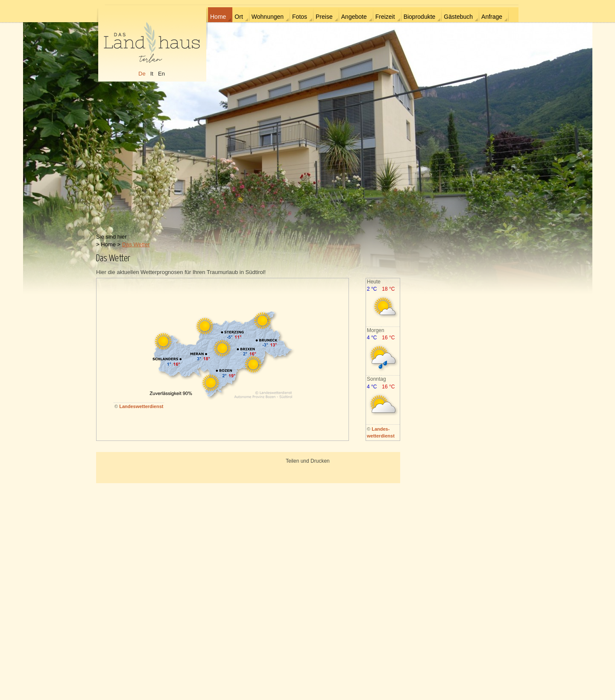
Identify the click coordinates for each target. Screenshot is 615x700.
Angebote (354, 17)
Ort (239, 17)
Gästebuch (458, 17)
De (142, 74)
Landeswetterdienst (141, 406)
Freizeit (385, 17)
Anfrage (492, 17)
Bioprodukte (420, 17)
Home (218, 17)
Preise (324, 17)
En (161, 74)
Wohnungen (268, 17)
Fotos (300, 17)
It (152, 74)
